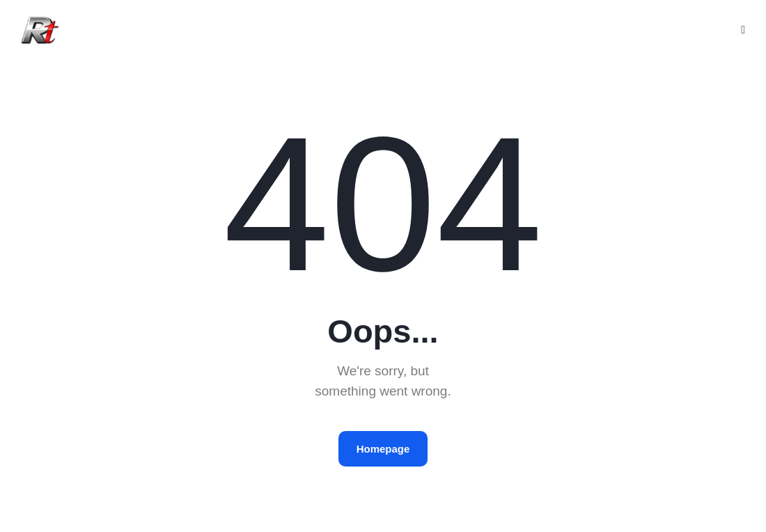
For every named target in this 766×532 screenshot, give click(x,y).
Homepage (383, 449)
